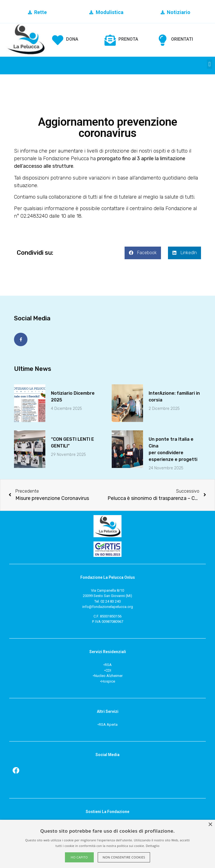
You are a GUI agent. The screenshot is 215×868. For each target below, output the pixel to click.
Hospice (108, 681)
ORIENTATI (182, 39)
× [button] (210, 825)
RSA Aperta (108, 724)
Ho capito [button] (79, 857)
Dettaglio (153, 846)
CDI (108, 670)
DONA (72, 39)
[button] (210, 64)
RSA (108, 665)
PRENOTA (128, 39)
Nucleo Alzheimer (108, 676)
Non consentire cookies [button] (124, 857)
